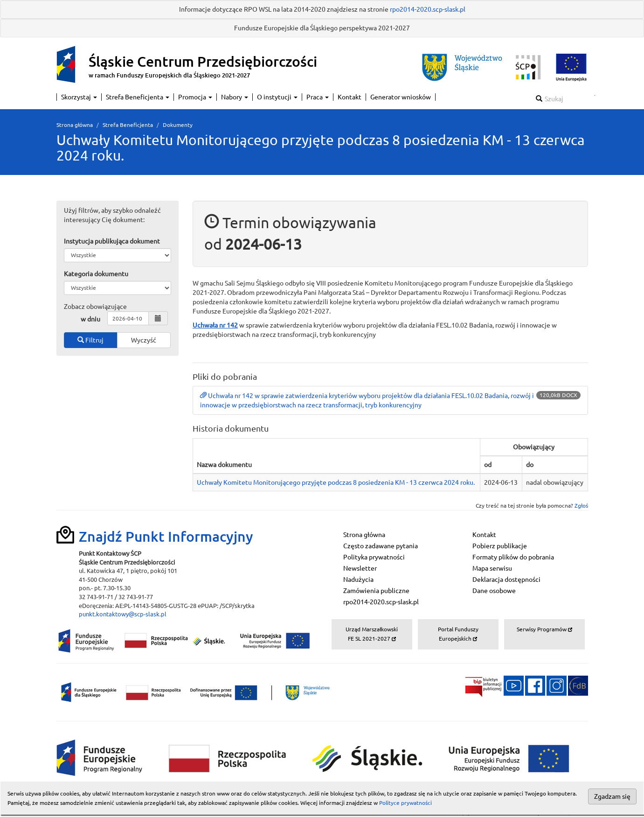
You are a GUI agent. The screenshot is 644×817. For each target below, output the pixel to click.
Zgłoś (581, 506)
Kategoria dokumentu (96, 274)
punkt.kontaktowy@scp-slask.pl (123, 614)
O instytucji (277, 97)
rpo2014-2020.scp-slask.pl (428, 9)
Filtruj (90, 340)
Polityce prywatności (405, 803)
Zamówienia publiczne (376, 591)
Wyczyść (144, 340)
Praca (318, 97)
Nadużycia (358, 580)
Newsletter (360, 568)
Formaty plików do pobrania (513, 557)
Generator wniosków (401, 97)
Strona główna (75, 125)
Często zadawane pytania (381, 546)
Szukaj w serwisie (595, 95)
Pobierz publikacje (500, 546)
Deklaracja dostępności (506, 580)
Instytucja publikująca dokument (112, 241)
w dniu (90, 319)
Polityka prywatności (374, 557)
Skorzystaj (79, 97)
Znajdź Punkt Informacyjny (166, 537)
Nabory (235, 97)
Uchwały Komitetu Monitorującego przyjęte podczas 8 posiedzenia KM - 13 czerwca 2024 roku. (336, 482)
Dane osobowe (494, 591)
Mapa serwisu (492, 568)
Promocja (195, 97)
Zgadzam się (612, 796)
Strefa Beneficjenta (138, 97)
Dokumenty (178, 125)
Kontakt (350, 97)
